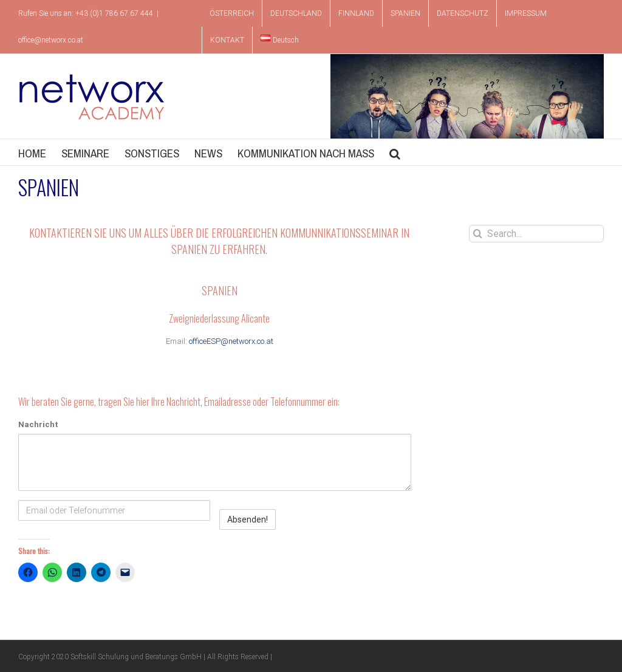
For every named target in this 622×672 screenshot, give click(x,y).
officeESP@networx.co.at (231, 341)
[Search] (478, 234)
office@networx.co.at (51, 40)
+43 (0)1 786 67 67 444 (114, 13)
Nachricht (38, 424)
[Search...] (536, 234)
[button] (395, 152)
